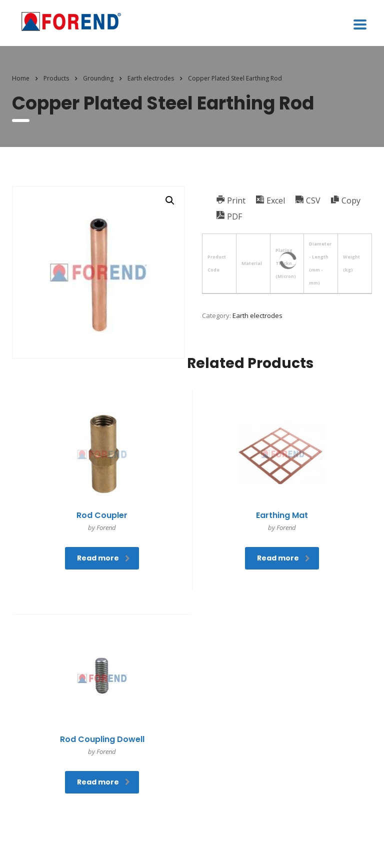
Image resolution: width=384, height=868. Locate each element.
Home (21, 78)
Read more (103, 558)
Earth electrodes (257, 315)
